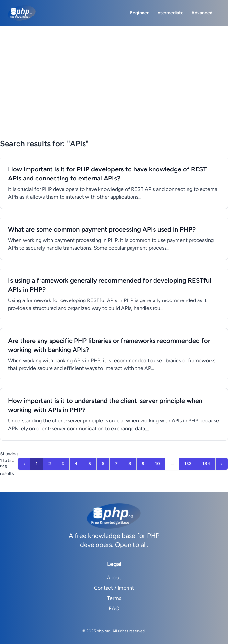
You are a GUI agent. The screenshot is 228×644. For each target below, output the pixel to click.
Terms (114, 598)
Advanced (202, 13)
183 (188, 464)
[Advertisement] (114, 90)
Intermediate (170, 13)
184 (206, 464)
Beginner (139, 13)
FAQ (114, 609)
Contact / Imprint (114, 588)
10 (158, 464)
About (114, 578)
